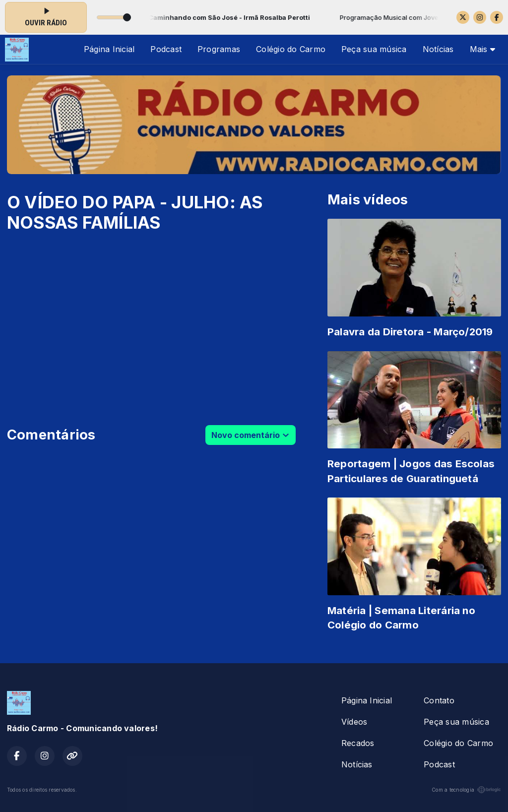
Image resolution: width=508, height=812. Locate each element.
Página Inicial (109, 49)
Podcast (166, 49)
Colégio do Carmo (291, 49)
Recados (358, 743)
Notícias (438, 49)
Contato (439, 700)
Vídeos (354, 722)
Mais (482, 49)
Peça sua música (374, 49)
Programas (219, 49)
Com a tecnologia (466, 790)
